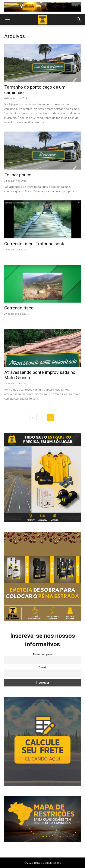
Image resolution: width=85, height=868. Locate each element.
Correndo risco (19, 308)
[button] (7, 20)
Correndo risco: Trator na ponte (35, 244)
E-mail (42, 667)
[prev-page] (33, 418)
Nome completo (42, 654)
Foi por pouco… (19, 175)
